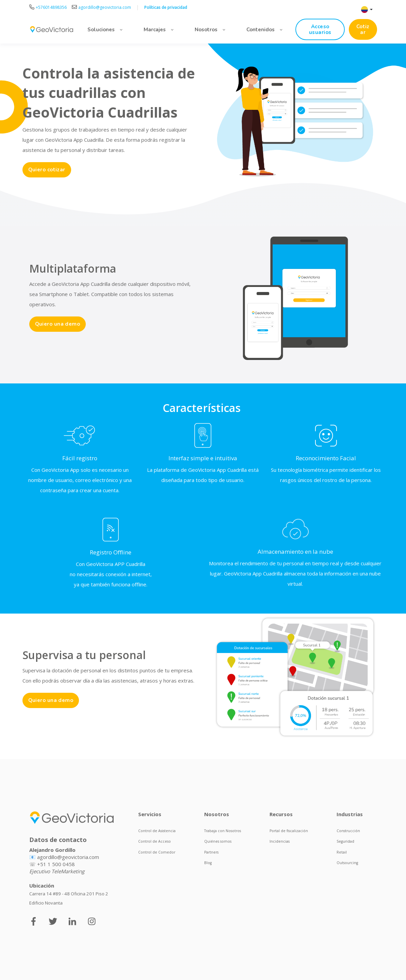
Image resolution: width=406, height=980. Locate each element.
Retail (342, 852)
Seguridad (345, 841)
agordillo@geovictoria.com (68, 857)
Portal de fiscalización (289, 831)
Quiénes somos (218, 841)
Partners (211, 852)
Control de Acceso (155, 841)
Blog (208, 863)
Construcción (348, 831)
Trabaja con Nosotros (223, 831)
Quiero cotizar (47, 170)
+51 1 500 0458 (56, 864)
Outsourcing (347, 863)
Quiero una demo (58, 324)
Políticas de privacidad (166, 7)
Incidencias (280, 841)
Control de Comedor (157, 852)
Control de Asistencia (157, 831)
